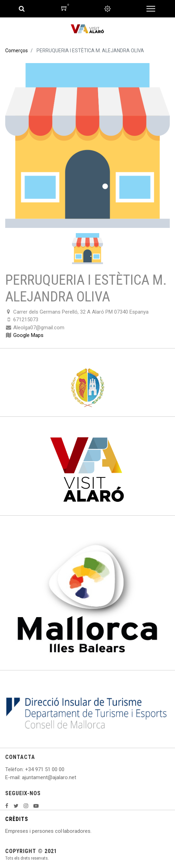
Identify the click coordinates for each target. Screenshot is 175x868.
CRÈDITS (17, 819)
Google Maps (28, 335)
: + (25, 769)
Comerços (17, 51)
